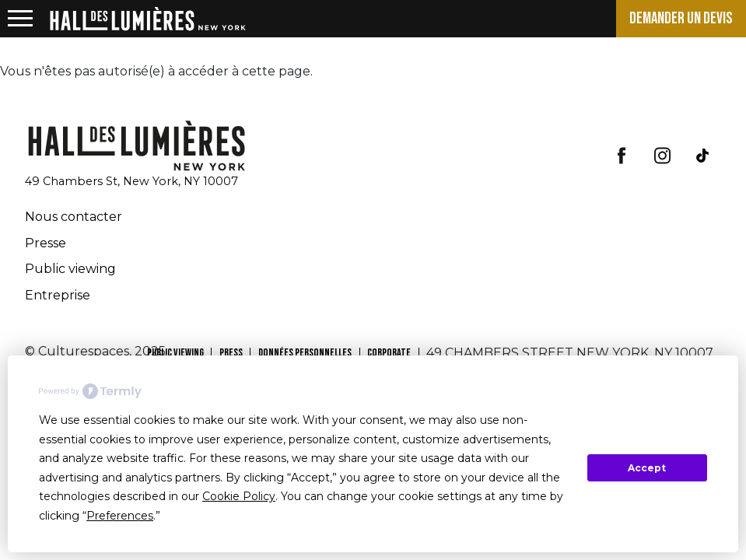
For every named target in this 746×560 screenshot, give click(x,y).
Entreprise (58, 295)
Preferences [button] (120, 516)
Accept (647, 468)
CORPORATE (389, 353)
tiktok (702, 156)
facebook (622, 156)
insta (662, 156)
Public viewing (70, 269)
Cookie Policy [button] (239, 496)
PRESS (231, 353)
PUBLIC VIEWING (175, 353)
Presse (46, 243)
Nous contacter (74, 217)
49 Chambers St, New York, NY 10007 (131, 181)
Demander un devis (681, 18)
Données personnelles (305, 353)
